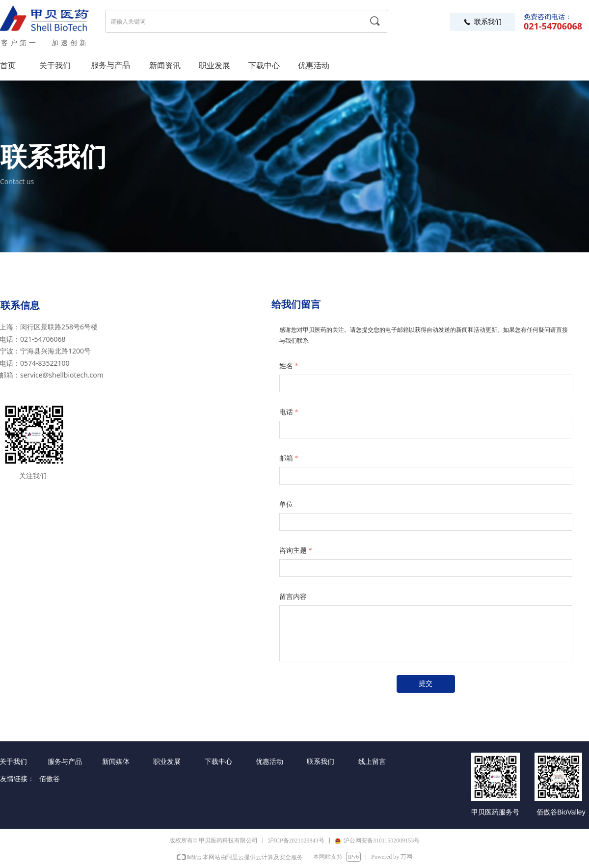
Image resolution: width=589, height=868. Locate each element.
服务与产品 (110, 65)
